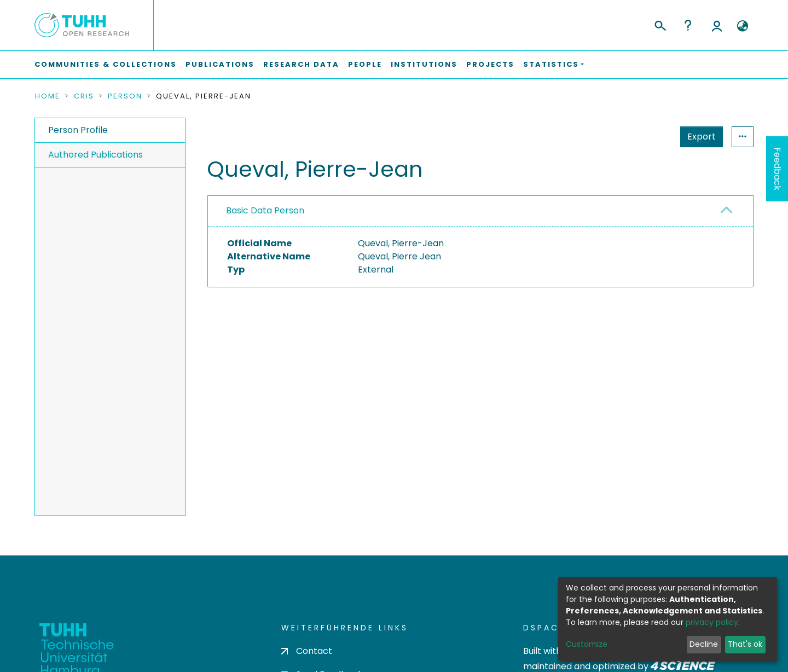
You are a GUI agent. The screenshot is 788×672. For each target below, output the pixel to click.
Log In (717, 25)
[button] (742, 26)
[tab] (480, 211)
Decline (704, 644)
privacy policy (712, 622)
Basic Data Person (265, 210)
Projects (490, 64)
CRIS (84, 96)
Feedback (777, 169)
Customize (587, 644)
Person (125, 96)
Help (688, 25)
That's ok (745, 644)
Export (702, 137)
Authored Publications (95, 155)
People (365, 64)
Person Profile (78, 130)
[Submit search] (660, 24)
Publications (220, 64)
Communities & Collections (106, 64)
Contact (307, 651)
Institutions (424, 64)
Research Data (301, 64)
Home (48, 96)
